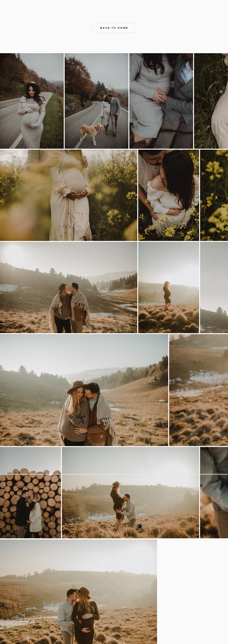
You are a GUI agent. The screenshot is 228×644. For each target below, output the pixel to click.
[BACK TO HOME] (114, 28)
